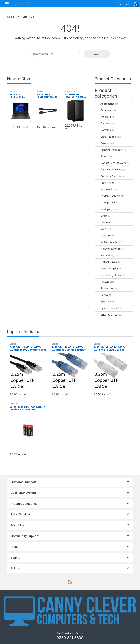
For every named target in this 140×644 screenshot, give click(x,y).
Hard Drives (105, 183)
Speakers (103, 301)
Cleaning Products (108, 150)
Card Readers (106, 137)
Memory (102, 222)
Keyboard (103, 189)
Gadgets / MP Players (110, 163)
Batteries (103, 110)
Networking (105, 255)
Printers (102, 282)
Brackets (103, 117)
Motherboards (106, 242)
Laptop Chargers (108, 196)
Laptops (13, 91)
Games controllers (108, 169)
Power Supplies (107, 268)
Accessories (105, 104)
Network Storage (108, 249)
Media (101, 216)
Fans (100, 156)
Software (103, 295)
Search (120, 4)
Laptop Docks (106, 202)
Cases (101, 143)
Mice (100, 229)
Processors (104, 288)
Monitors (103, 235)
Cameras (103, 130)
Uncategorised (106, 315)
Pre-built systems (108, 275)
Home (10, 17)
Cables (40, 91)
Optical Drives (106, 262)
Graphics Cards (107, 176)
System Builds (71, 91)
